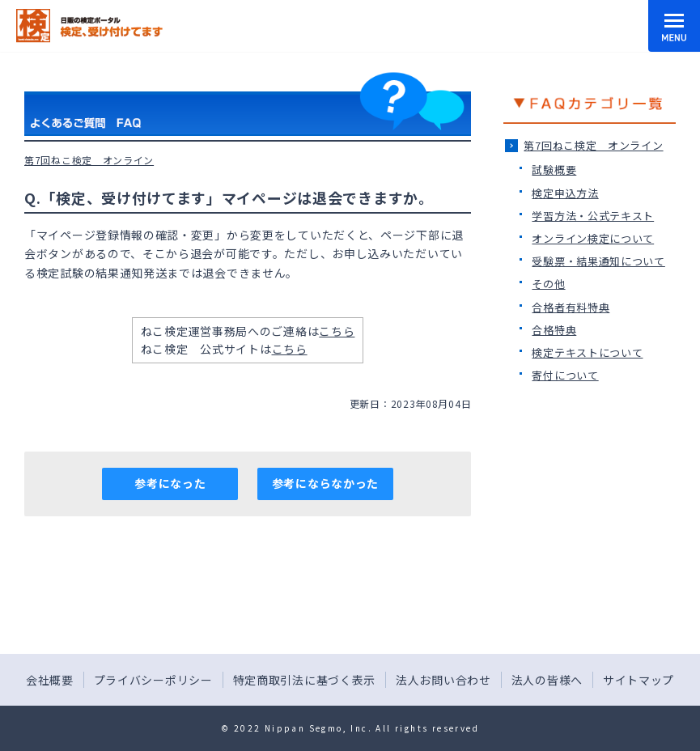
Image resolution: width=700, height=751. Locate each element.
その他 (548, 284)
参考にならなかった (325, 483)
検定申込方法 (565, 193)
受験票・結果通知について (598, 261)
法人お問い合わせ (443, 680)
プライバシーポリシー (153, 680)
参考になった (170, 483)
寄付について (565, 375)
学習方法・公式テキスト (593, 216)
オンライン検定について (593, 238)
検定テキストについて (587, 352)
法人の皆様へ (547, 680)
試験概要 (554, 170)
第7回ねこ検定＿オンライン (593, 145)
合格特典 (554, 330)
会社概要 (50, 680)
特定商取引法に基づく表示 (304, 680)
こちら (337, 331)
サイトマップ (638, 680)
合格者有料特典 (571, 307)
